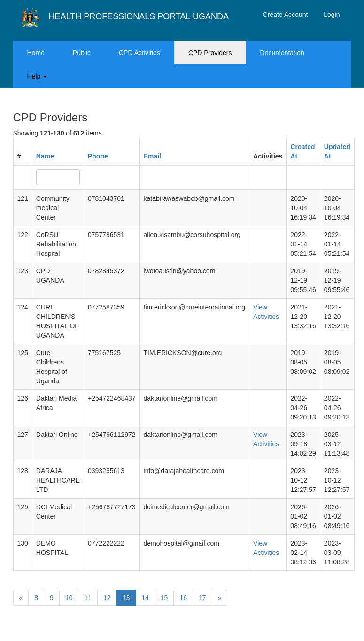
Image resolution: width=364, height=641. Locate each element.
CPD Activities (139, 53)
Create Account (286, 15)
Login (332, 15)
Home (36, 53)
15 (164, 598)
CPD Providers (210, 53)
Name (45, 156)
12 (107, 598)
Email (152, 156)
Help (37, 76)
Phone (98, 156)
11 (88, 598)
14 (145, 598)
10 (69, 598)
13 (126, 598)
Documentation (282, 53)
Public (82, 53)
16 (183, 598)
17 (202, 598)
